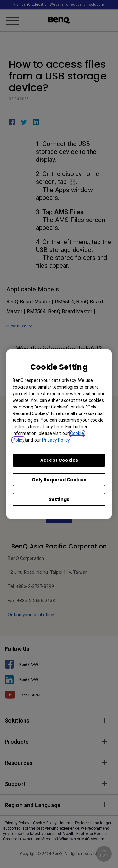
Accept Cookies (59, 460)
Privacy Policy (56, 440)
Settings (59, 499)
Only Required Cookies (59, 480)
